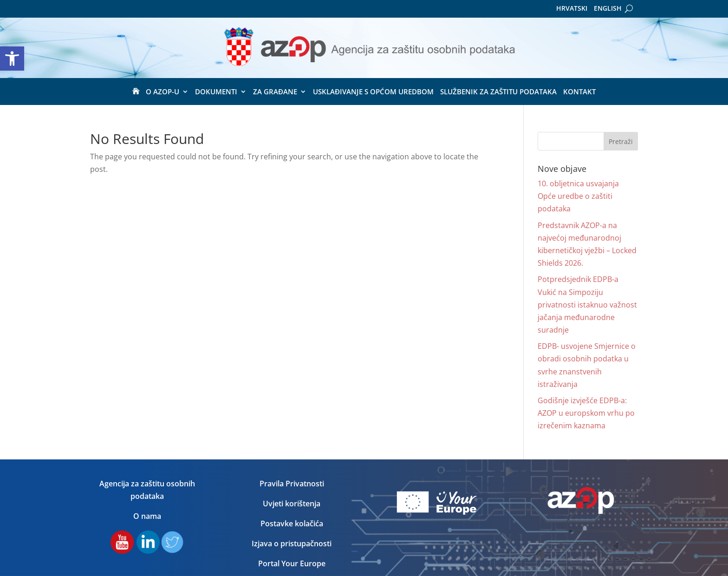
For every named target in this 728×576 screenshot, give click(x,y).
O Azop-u (162, 92)
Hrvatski (572, 9)
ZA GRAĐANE (275, 92)
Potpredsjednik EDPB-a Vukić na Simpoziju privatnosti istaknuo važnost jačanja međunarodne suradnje (587, 304)
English (608, 9)
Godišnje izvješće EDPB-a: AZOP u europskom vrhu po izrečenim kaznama (586, 413)
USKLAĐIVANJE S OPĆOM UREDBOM (373, 92)
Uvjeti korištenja (292, 504)
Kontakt (579, 92)
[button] (12, 59)
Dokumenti (216, 92)
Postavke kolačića (292, 524)
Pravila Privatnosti (292, 484)
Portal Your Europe (292, 563)
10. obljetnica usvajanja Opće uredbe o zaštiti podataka (578, 196)
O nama (147, 516)
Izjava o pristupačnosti (292, 543)
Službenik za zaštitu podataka (498, 92)
